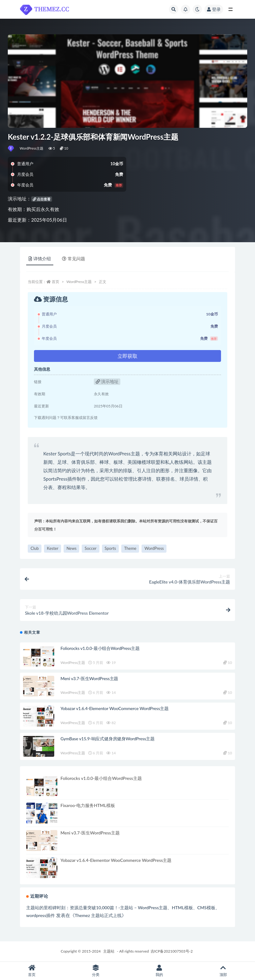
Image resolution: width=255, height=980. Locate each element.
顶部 (223, 971)
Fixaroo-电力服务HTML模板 (88, 805)
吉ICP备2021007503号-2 (172, 951)
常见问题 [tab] (74, 259)
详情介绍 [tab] (40, 259)
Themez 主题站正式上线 (98, 915)
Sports (111, 548)
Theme (130, 548)
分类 (96, 971)
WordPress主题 (32, 148)
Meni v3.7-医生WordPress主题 (89, 678)
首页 (55, 282)
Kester (53, 548)
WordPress (154, 548)
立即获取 (128, 356)
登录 (214, 9)
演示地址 (107, 381)
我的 (159, 971)
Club (35, 548)
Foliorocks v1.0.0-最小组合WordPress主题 (100, 648)
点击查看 (42, 199)
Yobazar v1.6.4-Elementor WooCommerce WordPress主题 (115, 708)
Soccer (90, 548)
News (71, 548)
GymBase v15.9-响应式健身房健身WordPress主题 (108, 739)
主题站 (109, 951)
